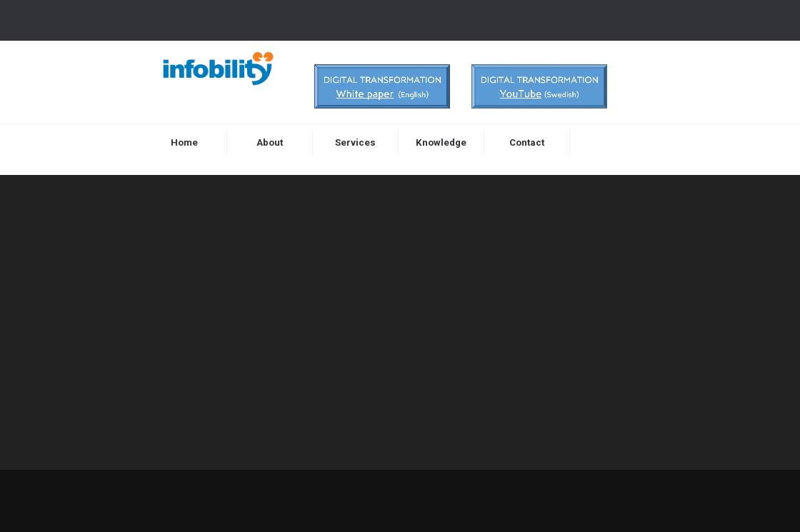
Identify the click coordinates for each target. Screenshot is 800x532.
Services (355, 142)
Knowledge (441, 142)
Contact (527, 142)
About (270, 142)
